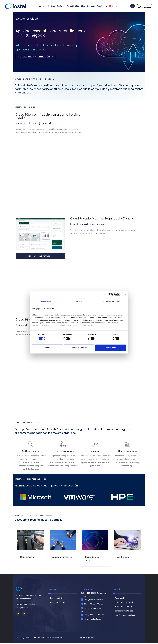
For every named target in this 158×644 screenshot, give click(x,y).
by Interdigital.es (87, 638)
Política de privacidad (124, 602)
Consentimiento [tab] (46, 302)
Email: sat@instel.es (93, 620)
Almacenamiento (62, 557)
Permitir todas (111, 348)
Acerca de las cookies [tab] (112, 302)
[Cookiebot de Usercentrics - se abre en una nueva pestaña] (111, 295)
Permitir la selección (79, 348)
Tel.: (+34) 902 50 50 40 (94, 615)
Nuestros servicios (58, 602)
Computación (28, 557)
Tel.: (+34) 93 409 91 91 (94, 600)
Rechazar (47, 348)
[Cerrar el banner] (125, 295)
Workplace (123, 557)
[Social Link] (18, 614)
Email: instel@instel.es (94, 609)
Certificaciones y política (126, 616)
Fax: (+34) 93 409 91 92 (94, 604)
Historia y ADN (56, 598)
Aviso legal (119, 598)
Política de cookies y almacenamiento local (125, 609)
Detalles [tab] (79, 302)
